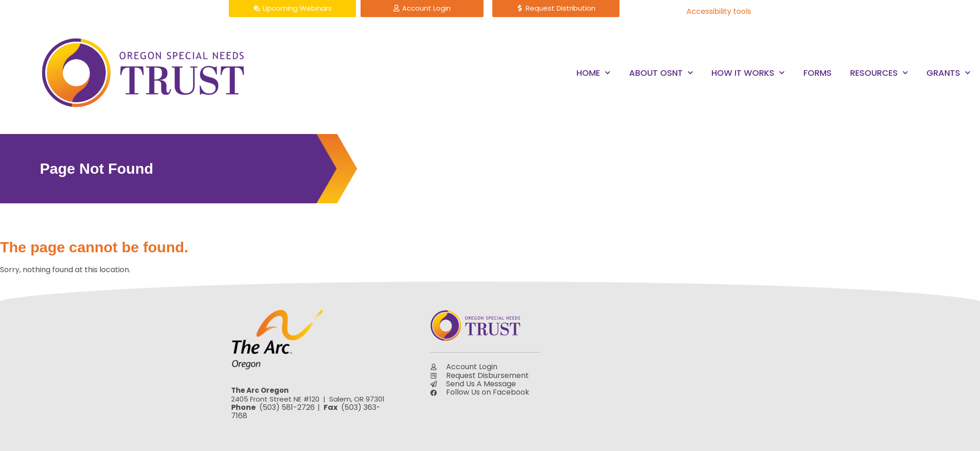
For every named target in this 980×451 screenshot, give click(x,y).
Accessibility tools (719, 11)
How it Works (748, 73)
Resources (879, 73)
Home (594, 73)
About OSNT (661, 73)
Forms (818, 73)
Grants (949, 73)
